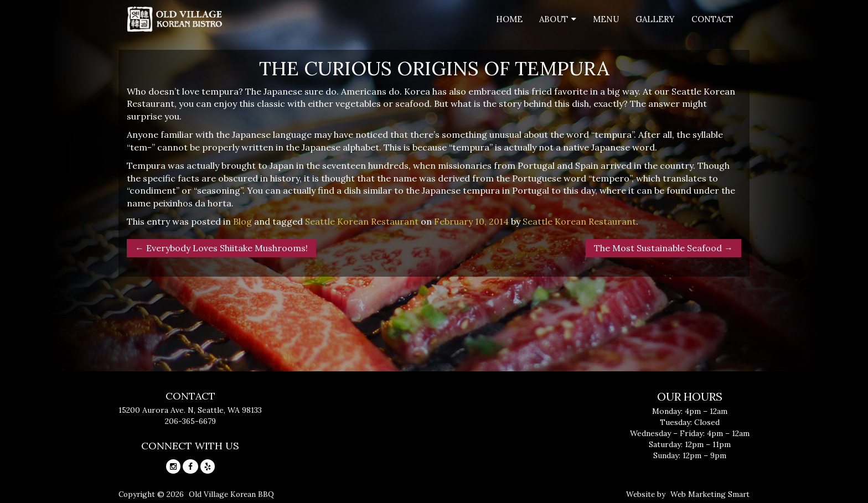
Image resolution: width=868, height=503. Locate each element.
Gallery (655, 19)
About (554, 19)
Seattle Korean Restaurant (362, 221)
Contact (712, 19)
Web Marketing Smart (710, 494)
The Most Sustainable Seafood (663, 248)
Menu (606, 19)
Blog (242, 221)
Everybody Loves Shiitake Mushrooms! (221, 248)
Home (509, 19)
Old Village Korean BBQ (231, 494)
